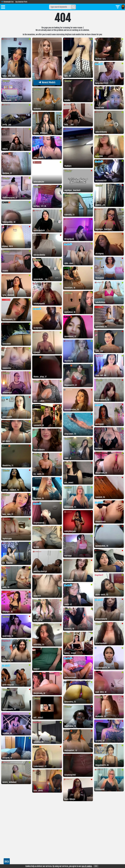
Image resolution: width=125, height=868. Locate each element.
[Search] (73, 7)
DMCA (7, 861)
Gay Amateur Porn (21, 2)
